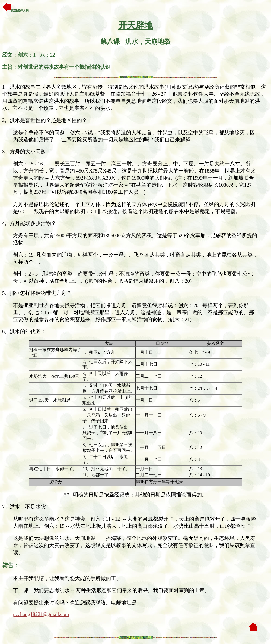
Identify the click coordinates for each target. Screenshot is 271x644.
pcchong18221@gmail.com (41, 614)
